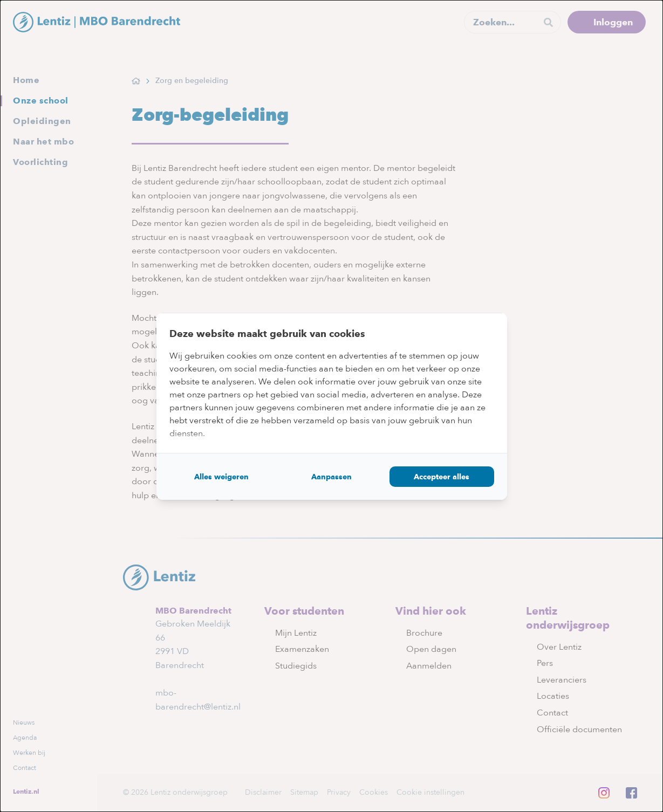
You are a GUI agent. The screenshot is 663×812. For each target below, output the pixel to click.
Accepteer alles (442, 477)
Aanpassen (331, 477)
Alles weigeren (221, 477)
